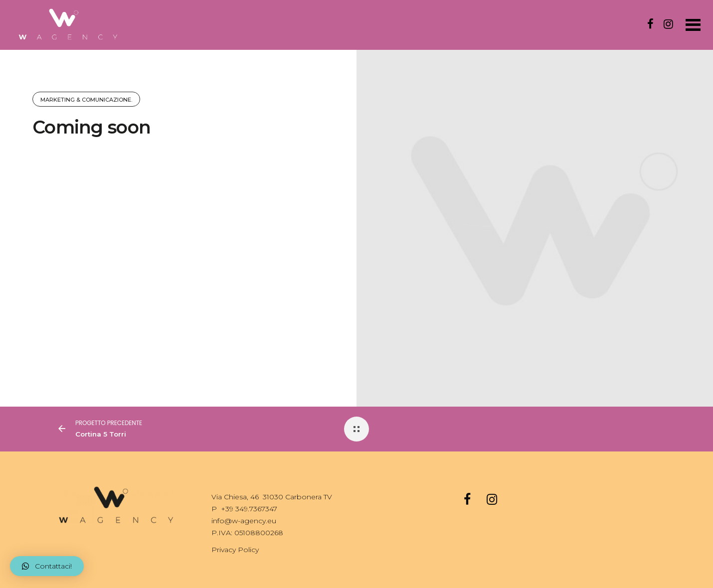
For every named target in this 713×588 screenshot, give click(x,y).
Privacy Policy (235, 550)
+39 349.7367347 (249, 509)
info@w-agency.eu (244, 521)
